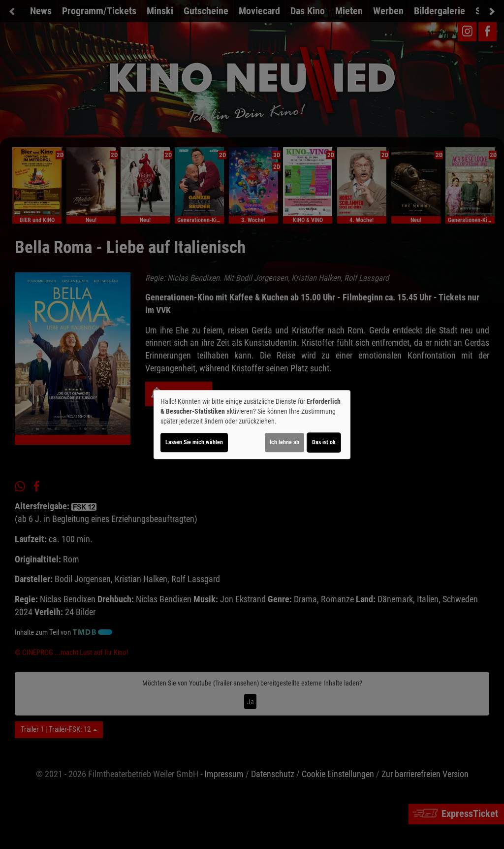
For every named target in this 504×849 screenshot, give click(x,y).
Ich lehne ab (284, 442)
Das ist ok (324, 442)
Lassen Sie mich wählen (194, 442)
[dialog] (252, 424)
